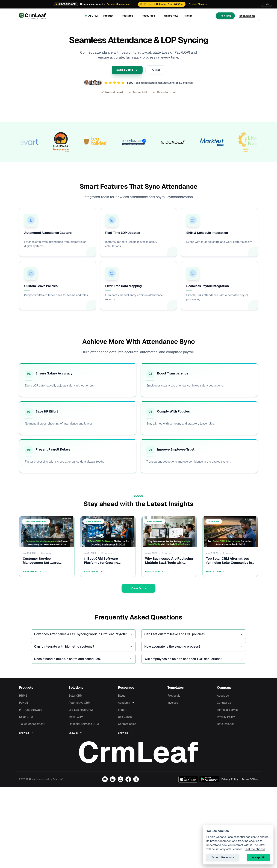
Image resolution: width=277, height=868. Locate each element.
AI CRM (91, 16)
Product (110, 16)
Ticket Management (32, 726)
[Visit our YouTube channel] (105, 786)
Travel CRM (76, 719)
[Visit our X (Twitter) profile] (136, 786)
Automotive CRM (79, 705)
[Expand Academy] (144, 705)
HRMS (23, 698)
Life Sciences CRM (81, 712)
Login (266, 4)
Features (129, 16)
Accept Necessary (223, 857)
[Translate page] (258, 4)
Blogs (122, 698)
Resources (150, 16)
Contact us (224, 705)
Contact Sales (127, 726)
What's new (171, 16)
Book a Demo (126, 70)
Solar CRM (26, 719)
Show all (26, 735)
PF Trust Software (31, 712)
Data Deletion (226, 726)
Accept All (258, 857)
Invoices (173, 705)
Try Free (157, 70)
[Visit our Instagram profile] (120, 786)
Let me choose (255, 849)
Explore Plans (198, 4)
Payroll (23, 705)
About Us (223, 698)
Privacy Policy (226, 719)
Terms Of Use (250, 786)
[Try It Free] (225, 16)
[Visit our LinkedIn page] (113, 786)
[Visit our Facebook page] (128, 786)
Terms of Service (228, 712)
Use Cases (125, 719)
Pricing (188, 16)
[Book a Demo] (247, 16)
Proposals (174, 698)
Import (122, 712)
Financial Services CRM (84, 726)
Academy (124, 705)
